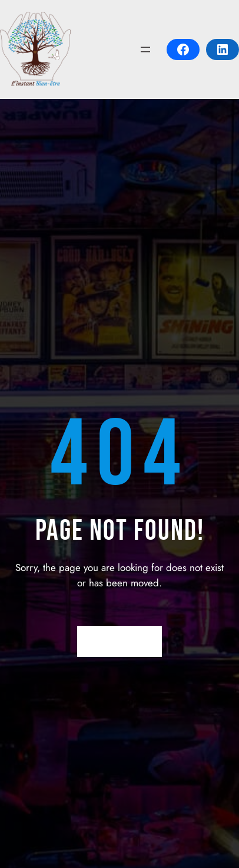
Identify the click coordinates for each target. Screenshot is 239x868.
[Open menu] (145, 49)
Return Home (120, 642)
